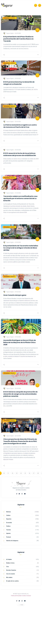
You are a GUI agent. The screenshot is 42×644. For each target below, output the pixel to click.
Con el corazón (10, 574)
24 (21, 473)
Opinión (8, 533)
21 (8, 473)
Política (8, 526)
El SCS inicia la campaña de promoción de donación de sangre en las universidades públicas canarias (20, 394)
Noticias (8, 512)
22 (13, 473)
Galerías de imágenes (12, 541)
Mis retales (9, 577)
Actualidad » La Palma (10, 18)
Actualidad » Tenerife (9, 63)
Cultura (8, 515)
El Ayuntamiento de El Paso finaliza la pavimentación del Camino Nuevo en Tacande (18, 39)
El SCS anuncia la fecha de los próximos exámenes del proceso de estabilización (20, 154)
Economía (9, 523)
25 (25, 473)
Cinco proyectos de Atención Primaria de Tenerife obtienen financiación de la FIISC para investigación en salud (20, 441)
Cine (8, 567)
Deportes (9, 519)
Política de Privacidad (16, 596)
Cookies (24, 596)
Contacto (29, 596)
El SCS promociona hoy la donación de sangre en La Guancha (19, 83)
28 (38, 473)
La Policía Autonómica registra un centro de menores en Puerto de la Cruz (20, 126)
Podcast (8, 537)
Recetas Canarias (11, 570)
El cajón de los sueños (12, 581)
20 (4, 473)
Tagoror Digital (8, 33)
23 (17, 473)
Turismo (8, 530)
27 (34, 473)
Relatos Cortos (10, 563)
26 (29, 473)
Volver (21, 605)
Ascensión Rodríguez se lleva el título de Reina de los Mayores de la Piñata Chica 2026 (20, 342)
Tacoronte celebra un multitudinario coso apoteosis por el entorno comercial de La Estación (20, 198)
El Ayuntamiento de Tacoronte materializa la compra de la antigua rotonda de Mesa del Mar (21, 248)
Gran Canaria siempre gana (15, 295)
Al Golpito (9, 559)
